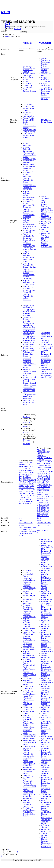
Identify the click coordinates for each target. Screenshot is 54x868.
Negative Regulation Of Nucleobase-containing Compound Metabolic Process (29, 623)
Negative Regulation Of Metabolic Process (29, 692)
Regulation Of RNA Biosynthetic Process (46, 573)
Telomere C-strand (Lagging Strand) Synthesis (29, 379)
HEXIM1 (22, 474)
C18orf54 (40, 454)
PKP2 (48, 479)
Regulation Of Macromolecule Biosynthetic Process (47, 594)
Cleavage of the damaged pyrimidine (28, 319)
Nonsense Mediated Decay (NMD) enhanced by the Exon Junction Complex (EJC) (47, 372)
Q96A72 (46, 525)
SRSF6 (26, 495)
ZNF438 (46, 508)
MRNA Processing (45, 215)
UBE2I (21, 501)
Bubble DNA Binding (27, 705)
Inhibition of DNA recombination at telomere (29, 402)
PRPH (39, 481)
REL (50, 485)
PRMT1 (27, 490)
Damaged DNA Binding (28, 724)
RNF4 (28, 492)
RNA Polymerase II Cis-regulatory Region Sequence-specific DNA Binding (46, 638)
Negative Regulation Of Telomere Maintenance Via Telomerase (29, 213)
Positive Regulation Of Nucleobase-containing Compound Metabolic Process (30, 636)
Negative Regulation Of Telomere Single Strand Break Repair (29, 257)
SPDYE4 (46, 489)
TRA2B (50, 496)
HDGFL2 (32, 472)
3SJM (25, 531)
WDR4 (26, 501)
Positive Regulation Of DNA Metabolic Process (30, 742)
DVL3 (50, 462)
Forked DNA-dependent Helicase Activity (30, 814)
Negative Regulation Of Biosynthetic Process (28, 803)
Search (8, 24)
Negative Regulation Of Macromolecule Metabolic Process (29, 654)
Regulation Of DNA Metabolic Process (28, 682)
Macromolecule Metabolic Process (29, 649)
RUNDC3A (41, 487)
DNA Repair (27, 646)
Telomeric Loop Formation (28, 162)
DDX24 (27, 470)
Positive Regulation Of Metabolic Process (30, 771)
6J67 (30, 533)
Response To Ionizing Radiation (29, 784)
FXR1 (49, 464)
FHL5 (45, 464)
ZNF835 (46, 516)
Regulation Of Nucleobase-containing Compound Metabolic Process (29, 613)
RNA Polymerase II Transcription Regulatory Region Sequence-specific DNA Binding (46, 807)
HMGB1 (22, 476)
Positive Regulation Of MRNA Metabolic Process (46, 731)
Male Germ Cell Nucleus (28, 78)
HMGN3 (28, 478)
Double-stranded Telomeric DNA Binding (29, 108)
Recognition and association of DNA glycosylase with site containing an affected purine (30, 327)
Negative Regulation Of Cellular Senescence (28, 297)
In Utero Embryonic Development (27, 149)
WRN (31, 501)
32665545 (26, 423)
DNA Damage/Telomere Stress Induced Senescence (29, 396)
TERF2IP (22, 497)
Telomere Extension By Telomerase (28, 358)
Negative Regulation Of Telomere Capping (29, 265)
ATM (30, 465)
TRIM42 (46, 498)
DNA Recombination (28, 598)
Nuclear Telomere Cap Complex (29, 75)
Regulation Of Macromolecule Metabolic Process (47, 616)
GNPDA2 (40, 465)
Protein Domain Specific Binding (47, 738)
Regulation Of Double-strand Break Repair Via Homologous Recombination (29, 795)
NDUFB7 (40, 477)
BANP (21, 466)
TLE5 (39, 496)
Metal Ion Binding (45, 838)
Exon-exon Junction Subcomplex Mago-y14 (46, 96)
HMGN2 (22, 478)
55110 (39, 518)
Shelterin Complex (29, 91)
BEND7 (47, 452)
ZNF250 (40, 506)
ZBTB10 (47, 500)
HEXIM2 (29, 474)
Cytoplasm (27, 775)
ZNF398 (46, 506)
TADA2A (46, 491)
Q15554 (21, 525)
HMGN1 (28, 476)
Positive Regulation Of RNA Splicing (46, 667)
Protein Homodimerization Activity (29, 126)
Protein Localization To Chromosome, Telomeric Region (29, 237)
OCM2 (27, 486)
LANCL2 (28, 480)
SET (27, 494)
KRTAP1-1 (46, 473)
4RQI (34, 531)
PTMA (33, 490)
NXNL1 (21, 486)
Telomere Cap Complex (28, 71)
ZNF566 (46, 512)
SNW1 (48, 487)
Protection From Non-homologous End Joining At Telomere (29, 167)
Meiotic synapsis (29, 350)
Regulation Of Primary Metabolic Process (29, 675)
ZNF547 (40, 512)
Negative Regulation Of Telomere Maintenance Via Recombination (29, 195)
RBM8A (40, 485)
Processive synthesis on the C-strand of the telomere (29, 372)
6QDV (39, 532)
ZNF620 (45, 514)
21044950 (17, 29)
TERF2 (27, 43)
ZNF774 (40, 516)
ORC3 (32, 486)
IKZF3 (39, 471)
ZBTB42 (40, 502)
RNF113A (22, 492)
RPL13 (33, 492)
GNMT (21, 472)
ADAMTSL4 (41, 450)
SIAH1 (31, 494)
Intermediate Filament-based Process (47, 779)
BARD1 (26, 466)
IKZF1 (50, 469)
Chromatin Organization (27, 606)
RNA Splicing (46, 222)
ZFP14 (46, 502)
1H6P (21, 528)
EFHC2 (40, 464)
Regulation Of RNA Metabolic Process (28, 661)
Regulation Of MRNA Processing (46, 225)
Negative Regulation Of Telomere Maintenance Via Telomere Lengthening (29, 274)
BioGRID (8, 36)
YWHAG (40, 500)
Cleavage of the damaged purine (28, 343)
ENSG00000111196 (44, 523)
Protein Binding (28, 116)
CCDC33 (48, 460)
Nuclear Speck (28, 696)
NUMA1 (25, 484)
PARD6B (47, 477)
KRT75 (39, 473)
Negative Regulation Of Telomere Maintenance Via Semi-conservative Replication (29, 223)
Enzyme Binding (29, 118)
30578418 (26, 444)
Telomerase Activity (27, 113)
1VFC (29, 528)
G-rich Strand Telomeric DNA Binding (28, 136)
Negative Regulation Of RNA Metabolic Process (28, 718)
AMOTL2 (40, 452)
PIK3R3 (31, 488)
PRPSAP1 (45, 481)
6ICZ (48, 530)
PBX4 (44, 479)
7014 (20, 518)
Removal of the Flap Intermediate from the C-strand (29, 389)
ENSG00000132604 (26, 523)
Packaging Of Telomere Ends (28, 353)
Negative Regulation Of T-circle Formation (29, 282)
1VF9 (25, 528)
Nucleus (26, 81)
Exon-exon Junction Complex (45, 70)
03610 (21, 520)
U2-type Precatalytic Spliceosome (46, 79)
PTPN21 (40, 483)
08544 (39, 520)
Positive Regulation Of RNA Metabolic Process (47, 753)
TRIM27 (40, 498)
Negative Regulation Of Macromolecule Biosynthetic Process (28, 756)
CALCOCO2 (41, 456)
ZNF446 (40, 510)
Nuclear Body (28, 87)
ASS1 (26, 465)
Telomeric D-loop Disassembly (29, 231)
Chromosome (27, 85)
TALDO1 (32, 495)
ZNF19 (46, 504)
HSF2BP (40, 469)
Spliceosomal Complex (46, 63)
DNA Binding (28, 105)
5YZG (43, 530)
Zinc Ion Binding (44, 589)
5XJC (39, 530)
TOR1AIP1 (29, 499)
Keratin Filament (44, 792)
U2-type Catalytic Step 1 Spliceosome (47, 85)
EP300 (33, 470)
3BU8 (25, 529)
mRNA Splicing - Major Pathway (47, 345)
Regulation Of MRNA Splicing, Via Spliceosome (47, 681)
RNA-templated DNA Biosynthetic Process (29, 155)
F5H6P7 (40, 525)
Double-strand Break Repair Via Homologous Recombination (29, 765)
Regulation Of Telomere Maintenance (28, 174)
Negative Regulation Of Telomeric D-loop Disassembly (29, 289)
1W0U (34, 528)
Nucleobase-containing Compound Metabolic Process (29, 585)
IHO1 (45, 469)
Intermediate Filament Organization (46, 704)
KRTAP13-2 (41, 475)
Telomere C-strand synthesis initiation (29, 384)
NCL (20, 484)
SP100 (21, 495)
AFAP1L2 (22, 463)
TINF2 (28, 497)
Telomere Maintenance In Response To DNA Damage (47, 844)
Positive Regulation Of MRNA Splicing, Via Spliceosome (47, 649)
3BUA (30, 529)
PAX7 (39, 479)
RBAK (46, 483)
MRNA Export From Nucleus (46, 219)
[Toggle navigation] (2, 19)
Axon (25, 89)
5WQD (21, 533)
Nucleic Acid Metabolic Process (29, 579)
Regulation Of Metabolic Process (29, 809)
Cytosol (44, 66)
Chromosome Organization (27, 709)
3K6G (21, 531)
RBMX (46, 485)
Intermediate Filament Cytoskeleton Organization (46, 786)
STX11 (39, 491)
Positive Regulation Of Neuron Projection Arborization (46, 744)
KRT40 (50, 471)
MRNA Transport (45, 230)
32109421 (26, 432)
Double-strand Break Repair (28, 687)
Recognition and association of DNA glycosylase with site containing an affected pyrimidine (30, 310)
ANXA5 (29, 463)
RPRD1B (22, 494)
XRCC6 (21, 503)
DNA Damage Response (28, 591)
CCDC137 (22, 468)
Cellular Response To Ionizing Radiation (29, 748)
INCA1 (44, 471)
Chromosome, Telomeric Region (29, 67)
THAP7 (46, 494)
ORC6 (21, 488)
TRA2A (44, 496)
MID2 (48, 475)
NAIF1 (29, 482)
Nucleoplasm (27, 83)
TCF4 (39, 493)
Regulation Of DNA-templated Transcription (47, 566)
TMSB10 (22, 499)
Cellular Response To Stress (29, 670)
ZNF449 (46, 510)
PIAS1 (26, 488)
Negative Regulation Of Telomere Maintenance (28, 181)
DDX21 (21, 470)
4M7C (30, 531)
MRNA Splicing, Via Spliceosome (47, 211)
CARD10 (40, 458)
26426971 (26, 417)
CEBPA (40, 462)
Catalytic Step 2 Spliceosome (47, 90)
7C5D (21, 535)
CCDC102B (48, 458)
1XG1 (21, 529)
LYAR (34, 480)
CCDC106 (41, 460)
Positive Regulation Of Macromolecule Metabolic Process (30, 737)
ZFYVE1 (40, 504)
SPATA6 (40, 489)
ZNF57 (39, 514)
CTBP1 (29, 468)
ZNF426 (40, 508)
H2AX (26, 472)
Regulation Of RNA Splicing (46, 830)
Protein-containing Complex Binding (29, 131)
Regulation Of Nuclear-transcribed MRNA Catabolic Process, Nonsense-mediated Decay (47, 240)
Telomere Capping (29, 159)
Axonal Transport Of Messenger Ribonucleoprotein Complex (29, 249)
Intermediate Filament (46, 676)
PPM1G (21, 490)
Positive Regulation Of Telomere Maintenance (30, 188)
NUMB (31, 484)
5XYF (26, 533)
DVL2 (45, 462)
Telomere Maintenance (27, 144)
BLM (31, 466)
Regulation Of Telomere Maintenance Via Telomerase (29, 204)
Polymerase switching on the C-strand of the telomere (30, 365)
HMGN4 (22, 480)
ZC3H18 (27, 503)
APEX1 (21, 465)
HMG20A (47, 467)
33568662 (26, 426)
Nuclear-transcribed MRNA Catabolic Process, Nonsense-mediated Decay (47, 202)
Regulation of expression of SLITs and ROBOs (46, 363)
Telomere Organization (27, 643)
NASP (34, 482)
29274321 (26, 440)
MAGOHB (45, 43)
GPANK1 (40, 467)
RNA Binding (46, 120)
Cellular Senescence (27, 243)
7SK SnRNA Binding (27, 732)
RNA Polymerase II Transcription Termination (46, 355)
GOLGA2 (48, 465)
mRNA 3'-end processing (46, 349)
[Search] (10, 32)
